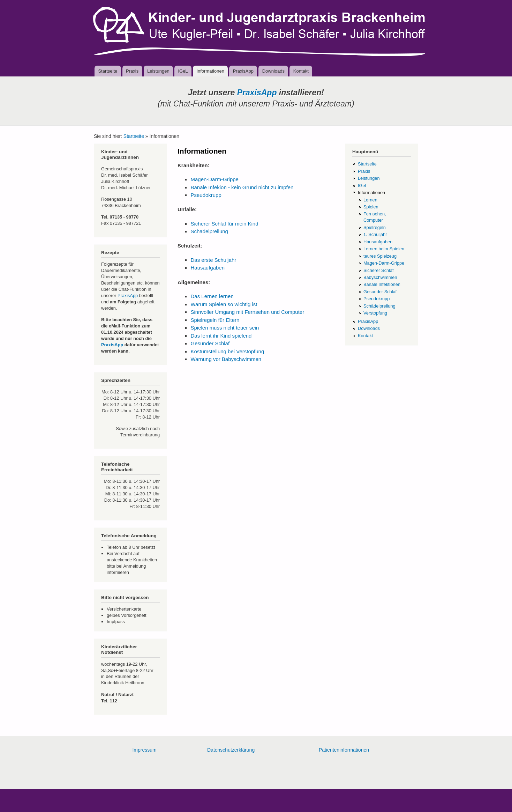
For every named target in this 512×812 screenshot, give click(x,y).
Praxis (132, 71)
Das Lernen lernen (212, 296)
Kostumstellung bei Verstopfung (227, 351)
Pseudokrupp (206, 195)
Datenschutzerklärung (231, 750)
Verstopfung (375, 313)
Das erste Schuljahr (213, 260)
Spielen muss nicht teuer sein (225, 328)
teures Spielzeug (380, 256)
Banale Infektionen (382, 284)
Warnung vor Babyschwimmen (226, 359)
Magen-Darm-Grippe (214, 179)
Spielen (371, 207)
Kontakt (301, 71)
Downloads (273, 71)
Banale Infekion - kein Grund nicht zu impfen (242, 187)
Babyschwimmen (380, 277)
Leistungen (158, 71)
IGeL (183, 71)
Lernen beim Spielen (384, 249)
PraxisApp (243, 71)
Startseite (108, 71)
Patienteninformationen (344, 750)
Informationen (210, 71)
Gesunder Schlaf (210, 343)
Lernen (370, 200)
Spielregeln (375, 227)
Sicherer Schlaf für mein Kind (224, 224)
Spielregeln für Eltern (215, 320)
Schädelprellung (209, 231)
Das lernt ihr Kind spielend (221, 336)
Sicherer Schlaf (379, 270)
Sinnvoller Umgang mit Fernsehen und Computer (247, 312)
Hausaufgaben (207, 268)
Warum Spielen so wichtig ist (224, 304)
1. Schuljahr (375, 234)
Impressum (144, 750)
